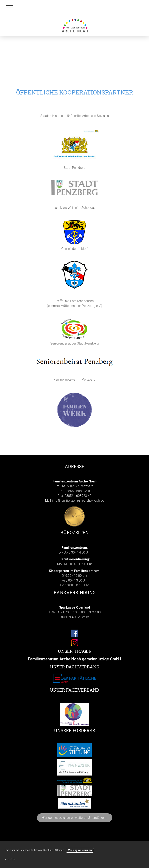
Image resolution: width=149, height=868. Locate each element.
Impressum (11, 850)
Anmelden (11, 859)
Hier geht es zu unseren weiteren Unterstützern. (75, 818)
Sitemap (60, 850)
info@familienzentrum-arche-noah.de (78, 501)
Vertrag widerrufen (80, 850)
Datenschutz (27, 850)
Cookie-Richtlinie (44, 850)
